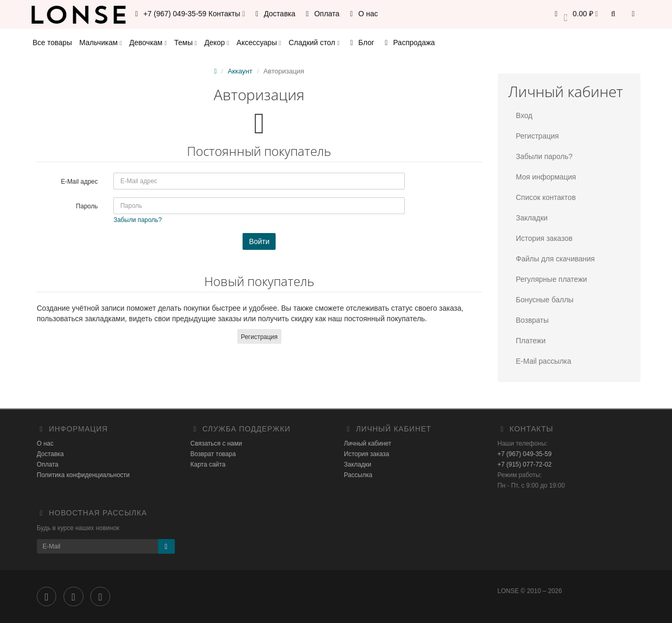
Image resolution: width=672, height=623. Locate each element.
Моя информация (546, 177)
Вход (524, 115)
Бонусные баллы (545, 300)
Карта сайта (208, 464)
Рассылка (358, 475)
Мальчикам (101, 43)
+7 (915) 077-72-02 (525, 464)
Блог (361, 43)
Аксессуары (259, 43)
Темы (186, 43)
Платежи (531, 341)
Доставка (274, 14)
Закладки (532, 218)
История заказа (366, 454)
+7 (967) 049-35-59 (525, 454)
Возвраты (533, 320)
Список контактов (546, 197)
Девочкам (148, 43)
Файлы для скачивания (555, 259)
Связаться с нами (216, 444)
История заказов (544, 238)
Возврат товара (213, 454)
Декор (217, 43)
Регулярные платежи (552, 279)
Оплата (321, 14)
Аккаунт (240, 71)
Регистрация (259, 337)
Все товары (52, 43)
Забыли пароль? (544, 156)
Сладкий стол (314, 43)
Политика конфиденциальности (83, 475)
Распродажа (408, 43)
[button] (575, 14)
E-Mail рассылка (544, 361)
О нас (363, 14)
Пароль (87, 206)
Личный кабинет (367, 444)
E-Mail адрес (79, 182)
